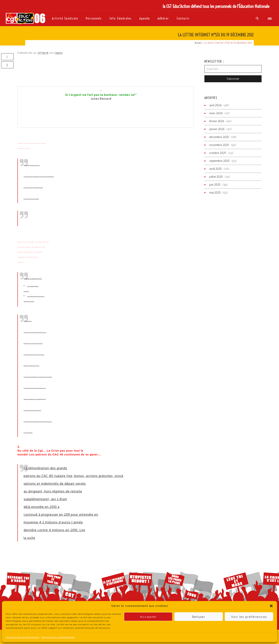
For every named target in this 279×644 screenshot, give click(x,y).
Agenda (145, 18)
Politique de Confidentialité (116, 637)
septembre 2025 (219, 161)
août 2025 (216, 169)
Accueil (198, 43)
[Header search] (257, 19)
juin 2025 (215, 185)
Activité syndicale (65, 18)
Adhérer (163, 18)
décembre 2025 (219, 137)
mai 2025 (215, 193)
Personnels (94, 18)
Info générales (121, 18)
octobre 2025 (218, 153)
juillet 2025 (216, 177)
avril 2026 (215, 105)
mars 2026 (216, 113)
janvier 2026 (217, 129)
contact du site (171, 637)
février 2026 (217, 121)
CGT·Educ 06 (43, 53)
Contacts (183, 18)
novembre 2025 (219, 145)
